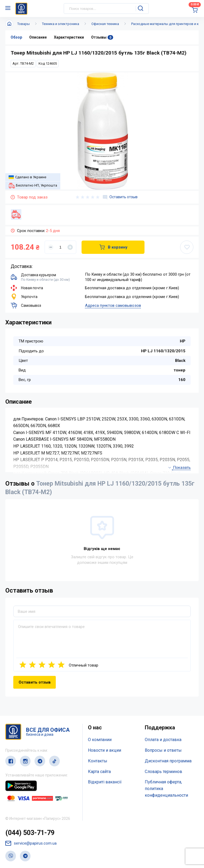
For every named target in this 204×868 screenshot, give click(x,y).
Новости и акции (105, 750)
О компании (100, 740)
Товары (24, 24)
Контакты (98, 761)
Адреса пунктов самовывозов (113, 305)
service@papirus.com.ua (31, 843)
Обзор (16, 37)
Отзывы (102, 37)
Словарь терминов (163, 772)
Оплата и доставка (163, 740)
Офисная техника (105, 24)
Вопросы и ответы (163, 750)
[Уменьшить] (51, 247)
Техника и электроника (61, 24)
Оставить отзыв (120, 197)
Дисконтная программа (168, 761)
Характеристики (69, 37)
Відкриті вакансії (105, 782)
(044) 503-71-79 (30, 833)
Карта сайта (99, 772)
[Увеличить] (70, 247)
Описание (38, 37)
